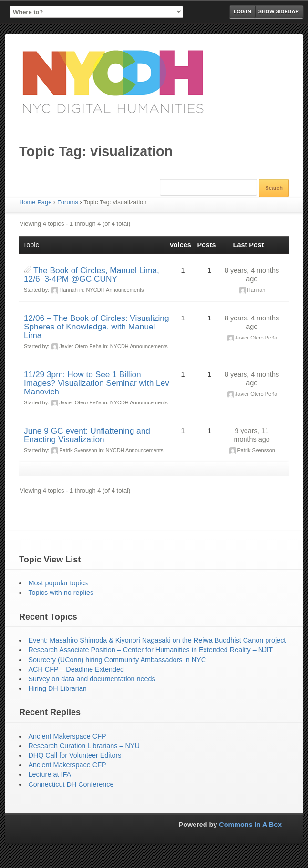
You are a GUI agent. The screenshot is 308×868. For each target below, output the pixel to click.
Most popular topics (58, 583)
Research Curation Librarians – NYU (84, 746)
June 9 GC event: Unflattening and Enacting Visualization (87, 435)
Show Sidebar (279, 11)
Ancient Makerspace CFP (67, 736)
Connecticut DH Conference (71, 784)
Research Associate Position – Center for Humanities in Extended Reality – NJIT (150, 650)
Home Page (35, 202)
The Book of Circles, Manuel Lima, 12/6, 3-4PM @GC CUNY (92, 275)
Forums (68, 202)
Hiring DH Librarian (57, 688)
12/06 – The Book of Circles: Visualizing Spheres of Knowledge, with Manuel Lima (97, 327)
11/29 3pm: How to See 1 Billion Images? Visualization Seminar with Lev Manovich (97, 383)
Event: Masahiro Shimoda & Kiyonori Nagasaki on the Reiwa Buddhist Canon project (157, 640)
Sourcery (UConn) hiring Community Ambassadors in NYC (117, 660)
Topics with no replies (61, 593)
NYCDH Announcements (115, 290)
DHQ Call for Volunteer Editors (75, 755)
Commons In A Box (250, 825)
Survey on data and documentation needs (92, 679)
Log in (242, 11)
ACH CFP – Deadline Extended (76, 669)
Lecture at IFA (50, 774)
